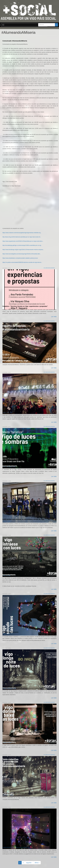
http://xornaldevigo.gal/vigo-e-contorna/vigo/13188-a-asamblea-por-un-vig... (22, 245)
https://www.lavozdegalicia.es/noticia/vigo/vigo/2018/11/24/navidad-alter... (22, 254)
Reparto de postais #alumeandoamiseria (17, 359)
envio (4, 795)
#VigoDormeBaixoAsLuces (12, 741)
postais (9, 521)
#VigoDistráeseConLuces (11, 574)
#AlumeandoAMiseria (49, 268)
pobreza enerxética (7, 847)
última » (37, 863)
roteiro (4, 412)
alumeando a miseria (11, 467)
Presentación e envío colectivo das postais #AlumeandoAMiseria (25, 793)
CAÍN (8, 412)
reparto (12, 795)
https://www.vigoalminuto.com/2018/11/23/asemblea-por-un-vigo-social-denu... (23, 241)
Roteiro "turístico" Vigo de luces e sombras (18, 465)
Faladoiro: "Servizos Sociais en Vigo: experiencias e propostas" (25, 306)
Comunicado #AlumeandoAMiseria (15, 41)
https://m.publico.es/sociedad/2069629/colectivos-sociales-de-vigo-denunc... (22, 262)
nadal (11, 412)
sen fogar (8, 575)
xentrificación (10, 688)
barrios (4, 688)
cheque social (18, 847)
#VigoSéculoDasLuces (10, 632)
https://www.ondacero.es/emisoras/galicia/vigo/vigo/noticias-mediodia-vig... (22, 233)
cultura (4, 634)
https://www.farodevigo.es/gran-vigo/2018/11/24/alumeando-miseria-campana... (23, 250)
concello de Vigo (26, 847)
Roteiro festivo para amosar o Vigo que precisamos (21, 411)
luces (13, 847)
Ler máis (54, 317)
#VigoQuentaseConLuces (11, 845)
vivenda (5, 743)
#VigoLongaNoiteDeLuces (12, 686)
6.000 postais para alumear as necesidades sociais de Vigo (23, 519)
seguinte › (29, 863)
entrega (5, 521)
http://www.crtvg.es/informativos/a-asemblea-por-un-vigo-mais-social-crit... (22, 237)
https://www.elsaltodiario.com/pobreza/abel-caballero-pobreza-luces (20, 258)
